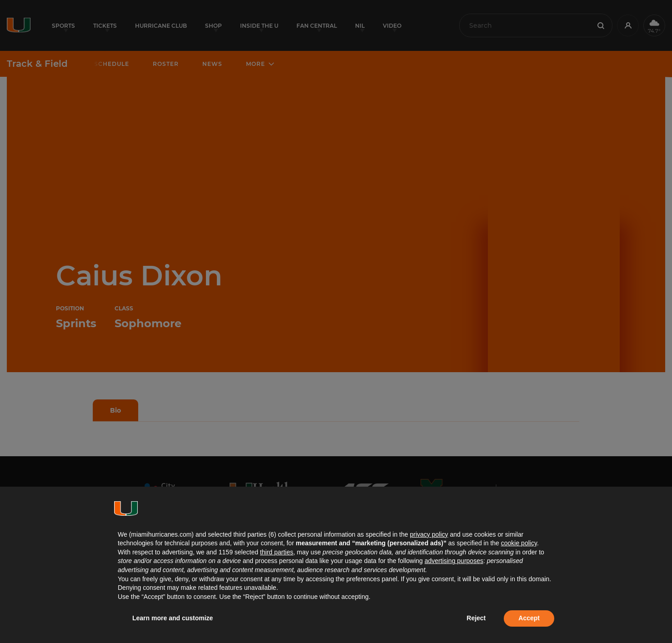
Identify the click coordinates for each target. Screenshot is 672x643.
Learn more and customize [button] (173, 618)
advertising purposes (454, 561)
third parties (277, 552)
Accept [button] (529, 618)
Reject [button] (476, 618)
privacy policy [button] (429, 534)
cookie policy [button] (519, 543)
